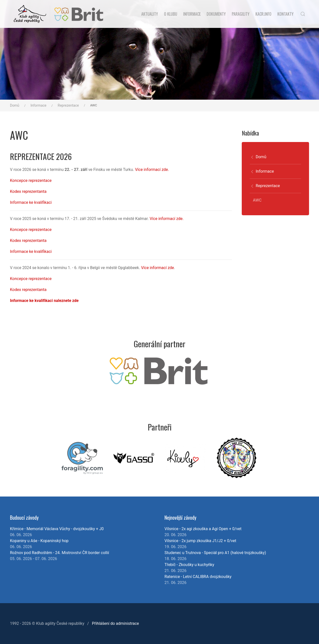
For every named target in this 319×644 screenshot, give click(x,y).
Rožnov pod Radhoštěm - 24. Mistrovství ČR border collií (60, 553)
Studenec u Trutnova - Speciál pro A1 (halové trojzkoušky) (215, 553)
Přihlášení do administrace (116, 623)
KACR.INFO (263, 14)
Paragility (241, 14)
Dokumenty (216, 14)
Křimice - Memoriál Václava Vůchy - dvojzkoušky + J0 (57, 529)
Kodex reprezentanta (28, 191)
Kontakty (285, 14)
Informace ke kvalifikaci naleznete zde (44, 301)
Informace (192, 14)
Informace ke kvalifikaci (31, 202)
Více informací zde (158, 268)
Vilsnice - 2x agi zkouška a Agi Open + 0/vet (203, 529)
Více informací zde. (152, 170)
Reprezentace (68, 105)
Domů (15, 105)
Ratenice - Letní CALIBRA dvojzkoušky (198, 577)
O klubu (171, 14)
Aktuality (150, 14)
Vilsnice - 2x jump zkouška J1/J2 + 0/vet (200, 541)
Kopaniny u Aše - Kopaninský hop (39, 541)
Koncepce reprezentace (31, 180)
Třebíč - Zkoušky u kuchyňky (189, 565)
